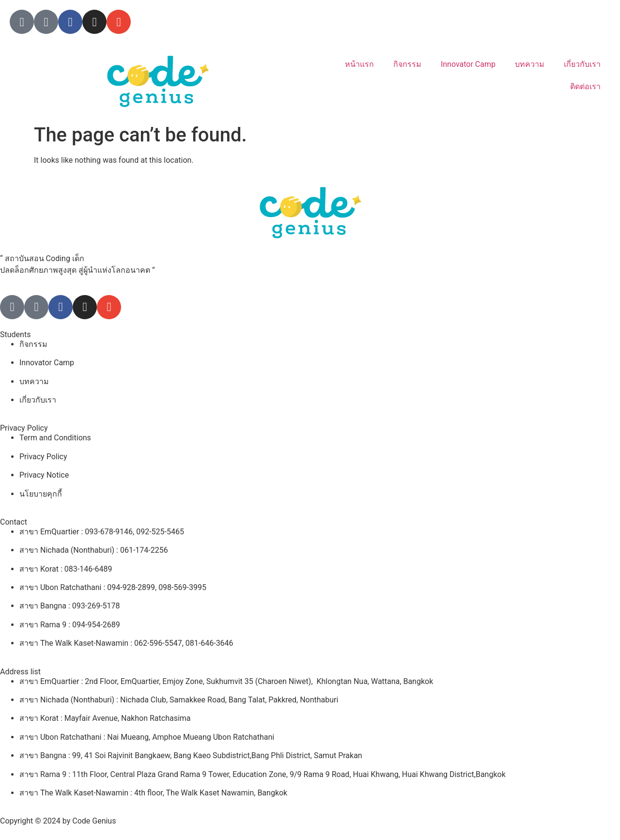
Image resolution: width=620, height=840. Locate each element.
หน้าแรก (359, 64)
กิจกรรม (407, 64)
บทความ (530, 64)
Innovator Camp (468, 64)
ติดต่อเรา (585, 86)
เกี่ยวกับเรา (582, 64)
